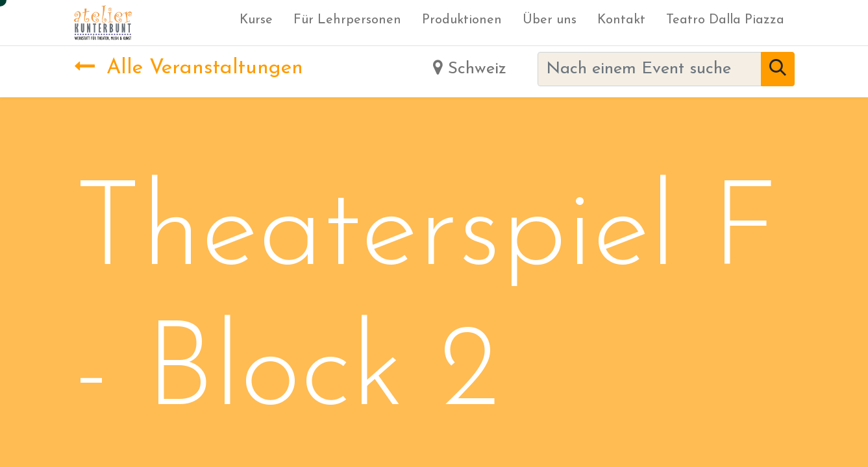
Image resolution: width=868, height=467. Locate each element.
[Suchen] (778, 69)
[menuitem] (256, 23)
